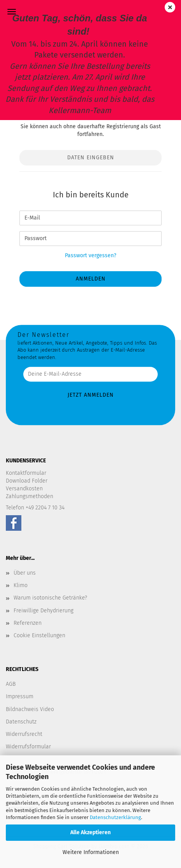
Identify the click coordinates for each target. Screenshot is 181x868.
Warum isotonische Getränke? (50, 598)
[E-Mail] (90, 218)
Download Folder (27, 481)
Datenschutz (21, 722)
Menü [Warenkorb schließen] (12, 12)
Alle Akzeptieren (90, 832)
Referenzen (28, 623)
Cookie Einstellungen (39, 635)
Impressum (20, 696)
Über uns (25, 573)
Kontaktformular (26, 473)
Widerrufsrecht (24, 734)
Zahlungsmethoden (30, 496)
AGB (11, 684)
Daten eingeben (91, 158)
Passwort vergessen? (90, 255)
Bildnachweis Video (30, 709)
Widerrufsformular (28, 747)
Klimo (21, 585)
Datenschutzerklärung (115, 817)
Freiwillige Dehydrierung (44, 611)
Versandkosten (24, 489)
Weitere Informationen (91, 852)
